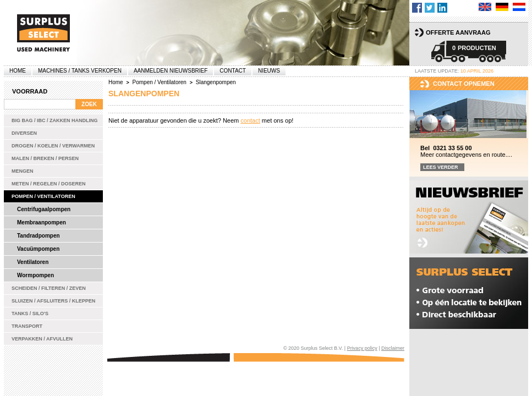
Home (18, 71)
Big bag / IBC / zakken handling (55, 120)
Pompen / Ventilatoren (43, 196)
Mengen (23, 171)
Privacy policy (362, 348)
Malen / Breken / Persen (45, 158)
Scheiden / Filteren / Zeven (49, 288)
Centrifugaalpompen (44, 209)
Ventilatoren (33, 262)
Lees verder (441, 167)
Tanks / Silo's (30, 313)
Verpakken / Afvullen (42, 339)
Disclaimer (393, 348)
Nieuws (269, 71)
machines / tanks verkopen (80, 71)
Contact (233, 71)
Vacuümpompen (38, 249)
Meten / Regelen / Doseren (49, 184)
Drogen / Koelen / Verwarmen (53, 146)
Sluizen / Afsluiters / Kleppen (53, 301)
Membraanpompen (42, 222)
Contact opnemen (464, 84)
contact (250, 120)
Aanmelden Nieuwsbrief (171, 71)
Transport (27, 326)
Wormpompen (35, 275)
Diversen (24, 133)
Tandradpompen (39, 236)
